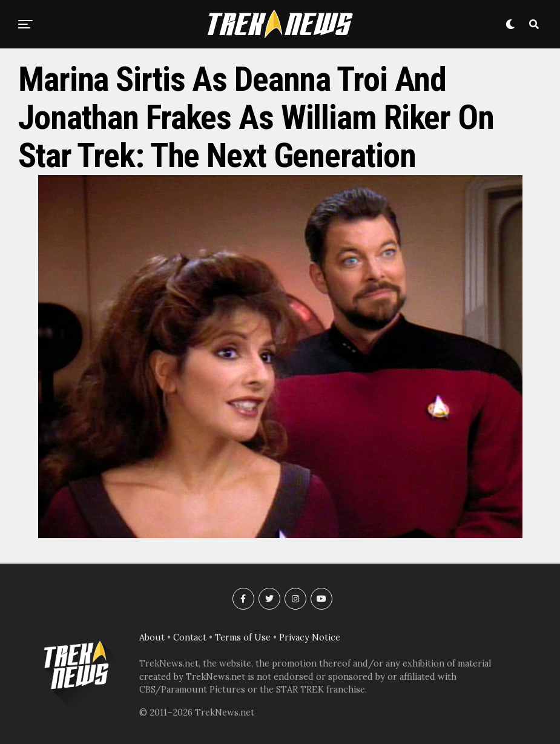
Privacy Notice (310, 637)
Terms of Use (243, 637)
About (152, 637)
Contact (190, 637)
